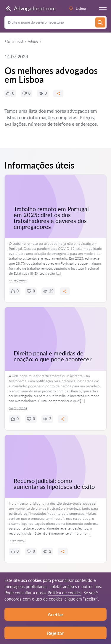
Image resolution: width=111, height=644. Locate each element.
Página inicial (14, 41)
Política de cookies (65, 593)
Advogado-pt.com (30, 9)
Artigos (33, 41)
